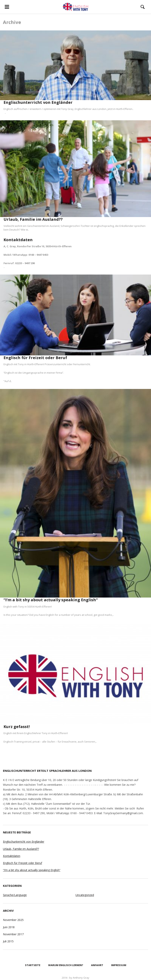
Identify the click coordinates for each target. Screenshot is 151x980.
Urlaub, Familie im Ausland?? (33, 219)
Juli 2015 (8, 941)
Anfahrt (97, 965)
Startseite (33, 965)
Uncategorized (85, 895)
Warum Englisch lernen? (66, 965)
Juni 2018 (9, 927)
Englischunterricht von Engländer (38, 102)
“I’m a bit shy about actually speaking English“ (51, 600)
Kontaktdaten (18, 240)
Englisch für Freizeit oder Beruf (35, 358)
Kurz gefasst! (17, 727)
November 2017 (13, 934)
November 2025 (13, 920)
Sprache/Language (15, 895)
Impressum (119, 965)
